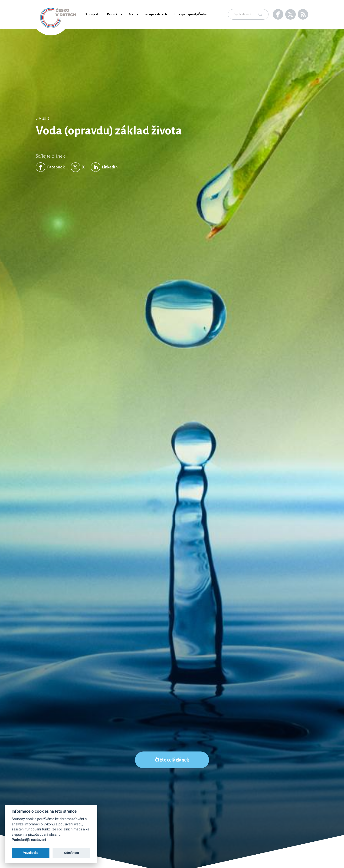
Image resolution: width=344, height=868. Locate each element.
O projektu (92, 14)
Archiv (133, 14)
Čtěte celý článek (172, 760)
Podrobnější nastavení (29, 840)
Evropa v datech (156, 14)
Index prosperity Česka (190, 14)
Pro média (115, 14)
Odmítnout (72, 853)
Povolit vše (30, 853)
